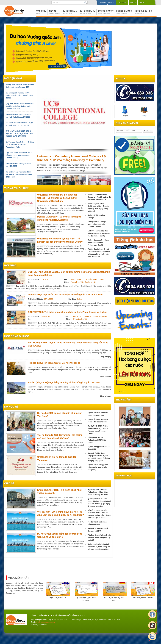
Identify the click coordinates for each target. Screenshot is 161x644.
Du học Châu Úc (124, 12)
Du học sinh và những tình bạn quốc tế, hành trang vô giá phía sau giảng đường (99, 547)
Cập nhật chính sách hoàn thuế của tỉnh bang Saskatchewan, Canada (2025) (19, 155)
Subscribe (148, 131)
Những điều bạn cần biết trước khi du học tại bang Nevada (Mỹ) (20, 86)
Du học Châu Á (70, 12)
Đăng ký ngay (105, 357)
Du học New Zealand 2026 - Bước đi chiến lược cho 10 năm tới (19, 124)
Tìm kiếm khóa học (107, 3)
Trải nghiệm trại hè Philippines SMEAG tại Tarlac (97, 440)
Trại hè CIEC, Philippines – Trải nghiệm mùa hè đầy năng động (99, 467)
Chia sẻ (133, 3)
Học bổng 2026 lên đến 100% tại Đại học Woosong (54, 363)
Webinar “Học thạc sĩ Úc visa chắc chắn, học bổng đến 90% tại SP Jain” (65, 295)
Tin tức (54, 12)
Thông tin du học (17, 188)
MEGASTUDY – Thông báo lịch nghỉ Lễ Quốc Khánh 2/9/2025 (18, 116)
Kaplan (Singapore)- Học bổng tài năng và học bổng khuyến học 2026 (64, 382)
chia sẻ (9, 484)
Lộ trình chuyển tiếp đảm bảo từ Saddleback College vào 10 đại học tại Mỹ (99, 233)
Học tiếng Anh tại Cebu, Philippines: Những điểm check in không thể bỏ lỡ (98, 492)
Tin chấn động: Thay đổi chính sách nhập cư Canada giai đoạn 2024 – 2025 (19, 174)
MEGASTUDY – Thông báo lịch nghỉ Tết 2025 (18, 165)
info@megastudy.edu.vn (45, 622)
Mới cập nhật (13, 78)
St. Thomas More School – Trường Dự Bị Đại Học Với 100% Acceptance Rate (20, 144)
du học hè (11, 407)
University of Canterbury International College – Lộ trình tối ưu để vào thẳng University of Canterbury (57, 198)
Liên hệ (142, 3)
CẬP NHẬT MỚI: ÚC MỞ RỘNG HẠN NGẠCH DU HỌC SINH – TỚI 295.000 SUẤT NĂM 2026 (19, 134)
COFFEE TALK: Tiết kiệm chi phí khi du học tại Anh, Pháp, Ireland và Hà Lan (68, 312)
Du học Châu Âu (88, 12)
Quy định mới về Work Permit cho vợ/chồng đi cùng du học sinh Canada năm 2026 (20, 106)
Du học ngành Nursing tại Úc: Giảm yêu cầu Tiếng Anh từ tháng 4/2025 (19, 95)
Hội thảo (122, 3)
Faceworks (43, 625)
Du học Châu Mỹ (106, 12)
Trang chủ (41, 12)
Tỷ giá (125, 111)
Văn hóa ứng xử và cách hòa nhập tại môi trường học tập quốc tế (99, 538)
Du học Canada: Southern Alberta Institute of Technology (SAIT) (98, 242)
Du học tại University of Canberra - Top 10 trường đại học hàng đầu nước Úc (99, 197)
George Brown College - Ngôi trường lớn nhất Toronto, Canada (97, 224)
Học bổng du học (143, 12)
